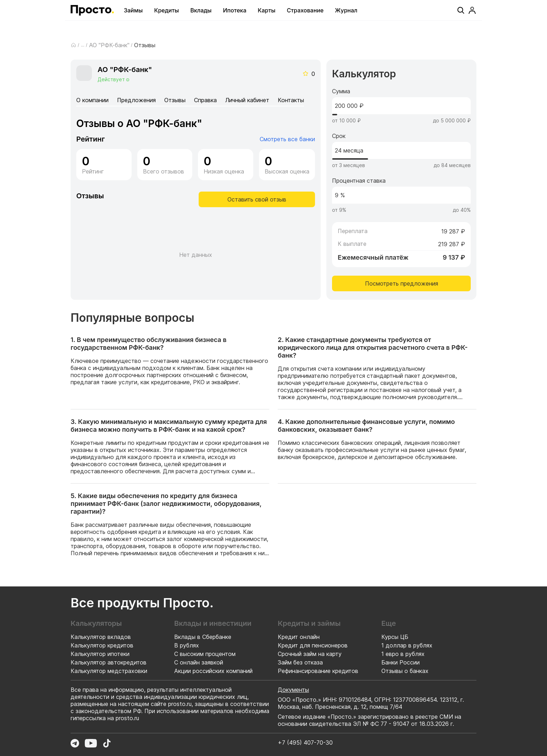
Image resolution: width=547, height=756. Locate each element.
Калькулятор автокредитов (109, 662)
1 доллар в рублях (407, 645)
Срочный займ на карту (310, 654)
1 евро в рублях (403, 654)
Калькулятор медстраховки (109, 671)
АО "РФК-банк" (109, 45)
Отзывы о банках (405, 671)
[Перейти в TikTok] (107, 743)
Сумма (341, 91)
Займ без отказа (300, 662)
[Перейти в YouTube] (91, 743)
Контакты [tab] (291, 100)
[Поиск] (461, 10)
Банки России (400, 662)
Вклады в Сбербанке (203, 637)
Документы (293, 690)
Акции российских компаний (213, 671)
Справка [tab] (205, 100)
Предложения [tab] (136, 100)
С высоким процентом (205, 654)
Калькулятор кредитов (102, 645)
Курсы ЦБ (395, 637)
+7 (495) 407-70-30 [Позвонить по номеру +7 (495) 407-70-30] (305, 743)
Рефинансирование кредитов (318, 671)
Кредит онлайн (299, 637)
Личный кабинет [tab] (247, 100)
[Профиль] (472, 10)
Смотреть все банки (287, 139)
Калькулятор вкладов (101, 637)
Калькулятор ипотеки (100, 654)
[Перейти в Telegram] (75, 743)
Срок (339, 136)
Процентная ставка (359, 181)
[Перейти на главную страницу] (92, 10)
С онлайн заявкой (199, 662)
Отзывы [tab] (175, 100)
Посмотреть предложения (402, 283)
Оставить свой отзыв (257, 199)
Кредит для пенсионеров (313, 645)
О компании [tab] (92, 100)
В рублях (187, 645)
